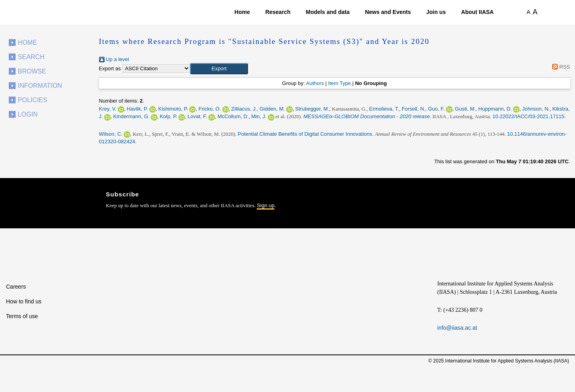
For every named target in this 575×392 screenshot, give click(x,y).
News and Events (388, 12)
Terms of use (22, 316)
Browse (32, 71)
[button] (219, 69)
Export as (110, 68)
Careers (16, 287)
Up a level (114, 59)
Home (242, 12)
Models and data (328, 12)
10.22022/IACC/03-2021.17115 (528, 116)
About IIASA (478, 12)
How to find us (24, 301)
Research (278, 12)
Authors (315, 83)
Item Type (340, 83)
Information (40, 86)
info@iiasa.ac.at (457, 328)
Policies (33, 100)
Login (28, 114)
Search (31, 57)
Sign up (266, 205)
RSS (560, 67)
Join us (436, 12)
